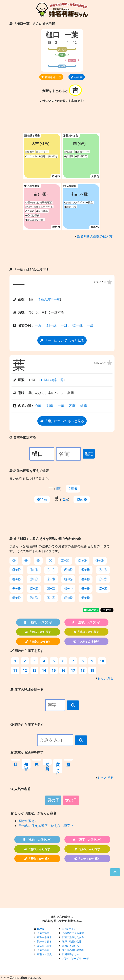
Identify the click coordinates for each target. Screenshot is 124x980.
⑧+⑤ (68, 579)
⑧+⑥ (86, 579)
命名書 (77, 77)
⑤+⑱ (103, 570)
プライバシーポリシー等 (75, 958)
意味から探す (44, 946)
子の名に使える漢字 (73, 933)
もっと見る (105, 678)
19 (92, 670)
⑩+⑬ (51, 589)
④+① (34, 570)
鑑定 (89, 454)
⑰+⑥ (68, 598)
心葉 (38, 406)
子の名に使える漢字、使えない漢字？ (46, 826)
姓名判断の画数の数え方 (95, 236)
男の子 (53, 800)
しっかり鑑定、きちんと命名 (33, 813)
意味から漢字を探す (27, 752)
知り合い (26, 764)
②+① (65, 561)
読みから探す (44, 941)
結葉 (84, 406)
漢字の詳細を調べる (27, 690)
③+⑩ (16, 570)
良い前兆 (47, 762)
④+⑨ (51, 570)
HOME (41, 929)
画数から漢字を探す (27, 651)
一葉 (38, 325)
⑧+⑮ (103, 579)
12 (75, 42)
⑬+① (103, 589)
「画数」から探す (38, 641)
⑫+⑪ (86, 589)
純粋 (37, 760)
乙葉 (72, 406)
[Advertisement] (62, 119)
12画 (65, 499)
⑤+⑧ (86, 570)
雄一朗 (77, 325)
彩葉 (50, 406)
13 (34, 670)
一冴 (64, 325)
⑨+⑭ (16, 589)
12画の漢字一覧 (52, 380)
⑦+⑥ (34, 579)
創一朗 (51, 325)
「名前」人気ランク (38, 622)
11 (15, 670)
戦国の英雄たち (70, 946)
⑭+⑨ (34, 598)
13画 (82, 499)
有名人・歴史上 (46, 954)
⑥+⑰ (16, 579)
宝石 (68, 760)
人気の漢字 (43, 933)
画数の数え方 (28, 821)
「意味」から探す (38, 632)
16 (63, 670)
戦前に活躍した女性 (73, 937)
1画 (58, 489)
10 (102, 661)
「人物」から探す (86, 641)
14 (44, 670)
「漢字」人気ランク (87, 622)
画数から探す (44, 937)
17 (73, 670)
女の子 (71, 800)
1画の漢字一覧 (49, 299)
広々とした (58, 766)
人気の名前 (43, 950)
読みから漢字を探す (27, 725)
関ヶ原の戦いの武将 (73, 950)
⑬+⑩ (16, 598)
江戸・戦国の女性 (72, 941)
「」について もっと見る (62, 340)
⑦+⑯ (51, 579)
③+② (100, 561)
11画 (42, 499)
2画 (73, 489)
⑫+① (68, 589)
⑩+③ (34, 589)
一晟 (90, 325)
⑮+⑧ (51, 598)
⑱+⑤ (86, 598)
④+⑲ (68, 570)
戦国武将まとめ (70, 954)
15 (49, 42)
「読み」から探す (86, 632)
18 (83, 670)
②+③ (82, 561)
